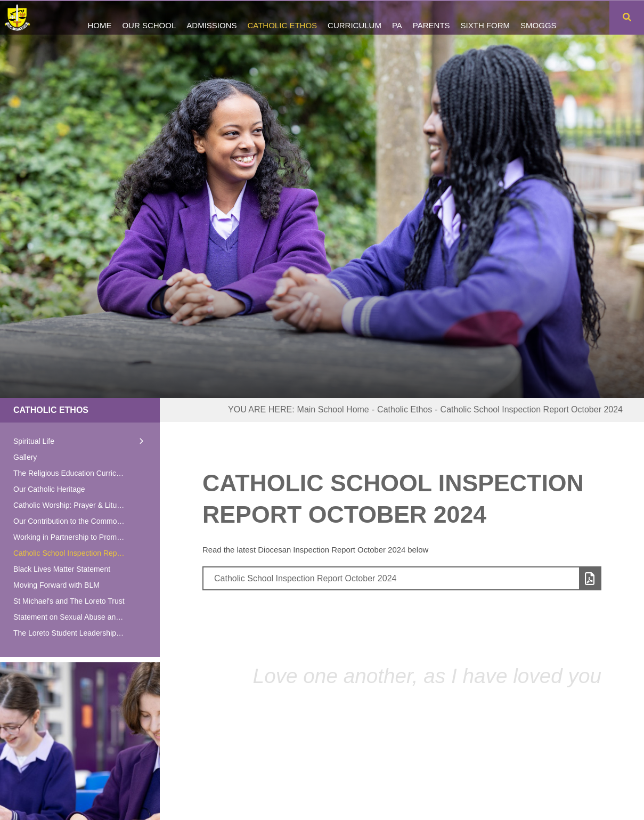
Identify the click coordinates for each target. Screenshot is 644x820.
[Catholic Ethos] (282, 17)
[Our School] (149, 17)
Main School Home (333, 409)
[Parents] (431, 17)
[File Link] (402, 578)
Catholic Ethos (51, 410)
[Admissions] (211, 17)
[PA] (397, 17)
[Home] (23, 17)
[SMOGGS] (539, 17)
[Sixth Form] (486, 17)
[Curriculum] (354, 17)
